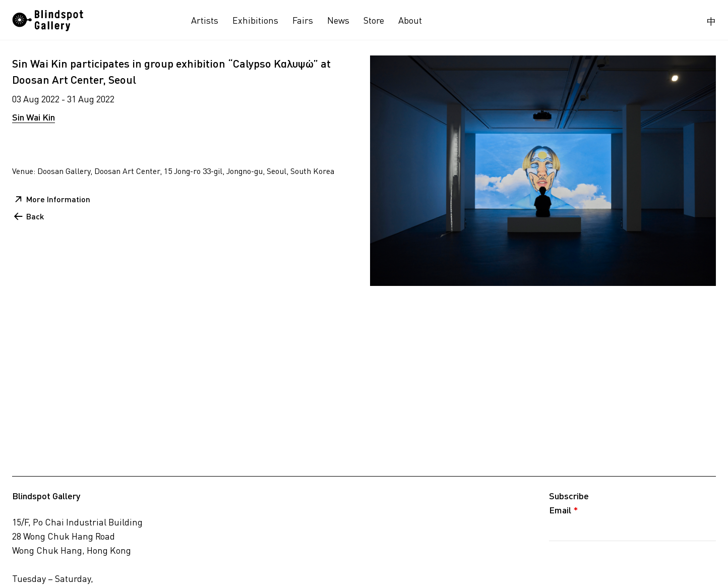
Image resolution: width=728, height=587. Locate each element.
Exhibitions (255, 20)
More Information (58, 199)
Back (35, 216)
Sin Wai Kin (34, 117)
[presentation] (626, 563)
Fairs (303, 20)
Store (374, 20)
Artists (205, 20)
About (410, 20)
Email (564, 510)
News (338, 20)
